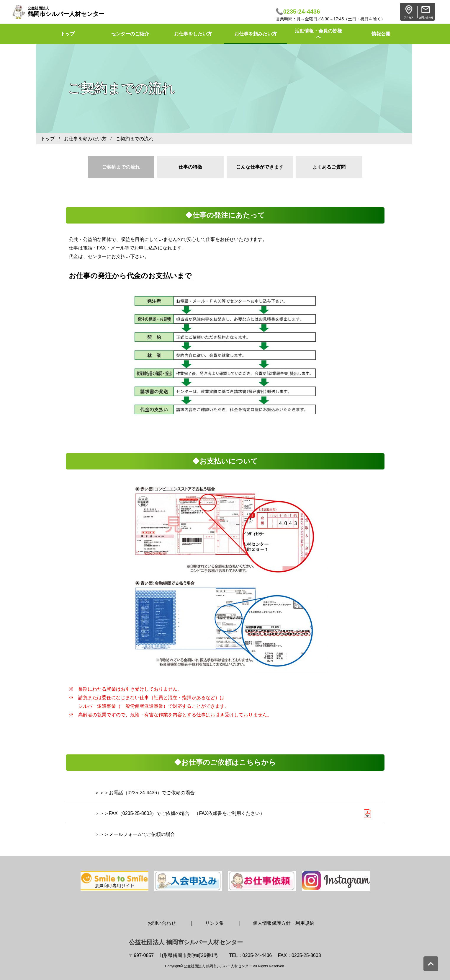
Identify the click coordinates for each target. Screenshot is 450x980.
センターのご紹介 (130, 34)
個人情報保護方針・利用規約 (284, 923)
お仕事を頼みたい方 (256, 34)
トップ (48, 139)
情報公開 (381, 34)
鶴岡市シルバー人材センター (66, 12)
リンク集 (215, 923)
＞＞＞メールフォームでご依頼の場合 (135, 834)
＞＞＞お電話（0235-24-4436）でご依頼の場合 (145, 793)
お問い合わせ (162, 923)
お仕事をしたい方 (193, 34)
